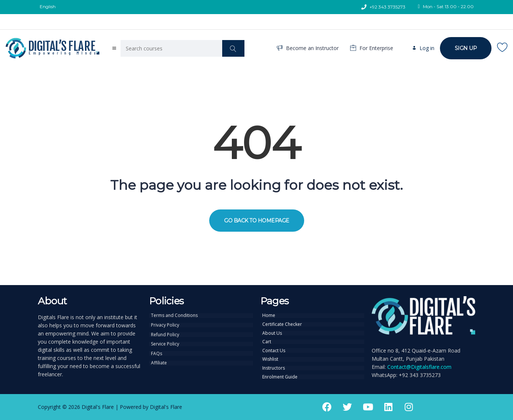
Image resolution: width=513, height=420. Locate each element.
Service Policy (165, 343)
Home (269, 315)
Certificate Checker (282, 324)
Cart (267, 341)
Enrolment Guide (280, 375)
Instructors (274, 367)
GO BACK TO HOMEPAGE (257, 221)
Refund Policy (165, 334)
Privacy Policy (165, 325)
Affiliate (159, 362)
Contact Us (274, 350)
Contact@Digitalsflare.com (419, 367)
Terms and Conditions (174, 315)
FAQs (157, 353)
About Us (272, 333)
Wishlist (270, 358)
